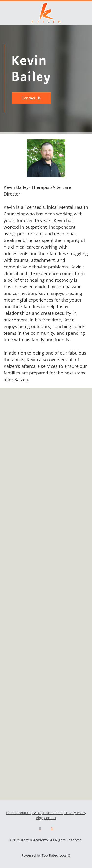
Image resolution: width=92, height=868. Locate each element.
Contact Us (31, 98)
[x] (52, 829)
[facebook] (40, 829)
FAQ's (37, 813)
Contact (50, 818)
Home (11, 813)
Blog (39, 818)
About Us (24, 813)
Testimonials (53, 813)
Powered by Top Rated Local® (46, 855)
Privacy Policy (75, 813)
